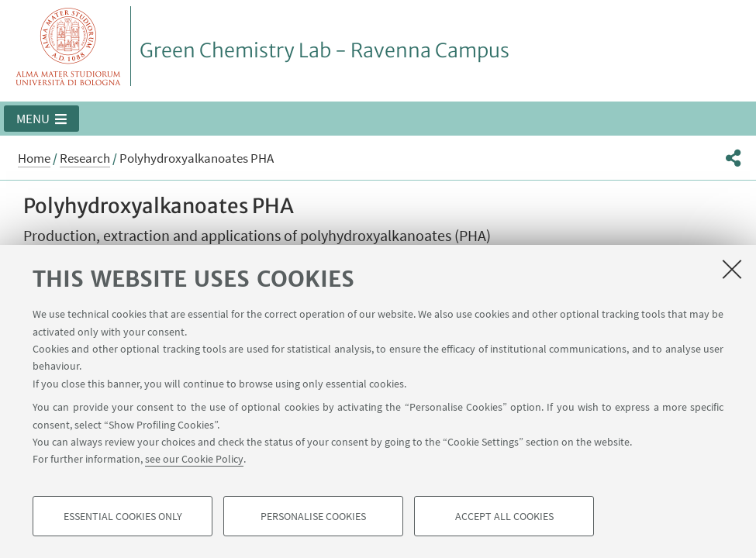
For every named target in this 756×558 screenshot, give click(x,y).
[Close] (732, 269)
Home (34, 158)
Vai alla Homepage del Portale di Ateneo (69, 46)
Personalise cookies (313, 516)
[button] (41, 119)
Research (85, 158)
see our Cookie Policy (194, 459)
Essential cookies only (123, 516)
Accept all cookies (504, 516)
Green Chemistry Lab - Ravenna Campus (324, 50)
